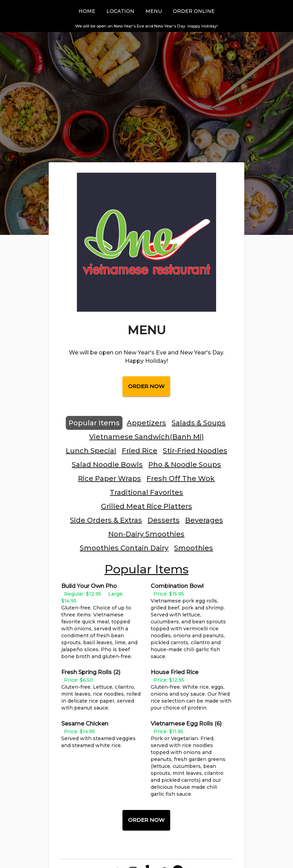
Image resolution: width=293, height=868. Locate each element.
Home (87, 11)
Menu (154, 11)
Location (120, 11)
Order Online (194, 11)
